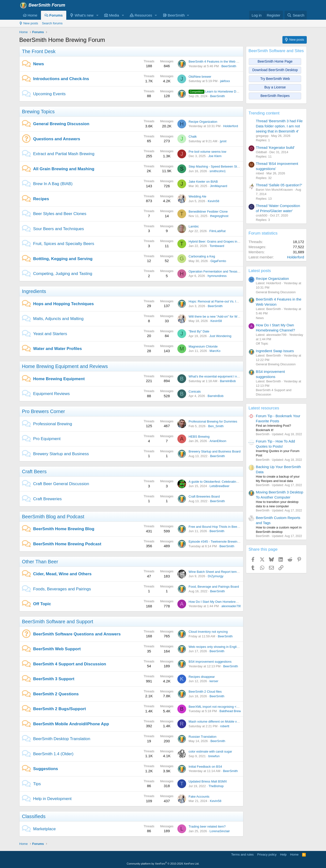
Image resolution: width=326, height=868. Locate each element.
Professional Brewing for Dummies (213, 421)
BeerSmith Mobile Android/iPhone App (71, 724)
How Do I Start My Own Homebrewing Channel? (223, 602)
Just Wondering (220, 336)
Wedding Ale (197, 196)
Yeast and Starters (50, 334)
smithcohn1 (218, 171)
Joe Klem (215, 156)
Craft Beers (34, 472)
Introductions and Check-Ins (61, 79)
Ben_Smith (216, 426)
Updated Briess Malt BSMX (208, 781)
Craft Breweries (47, 499)
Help (283, 854)
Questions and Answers (57, 139)
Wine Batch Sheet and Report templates (217, 572)
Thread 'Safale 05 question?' (279, 185)
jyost (223, 141)
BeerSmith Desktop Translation (62, 739)
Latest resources (264, 408)
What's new (82, 15)
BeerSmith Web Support (57, 649)
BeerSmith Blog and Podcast (53, 517)
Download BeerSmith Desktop (275, 70)
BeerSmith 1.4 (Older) (53, 754)
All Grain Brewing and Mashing (64, 169)
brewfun (214, 756)
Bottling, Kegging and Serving (63, 259)
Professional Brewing (53, 424)
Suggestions (46, 769)
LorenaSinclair (220, 831)
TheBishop (216, 786)
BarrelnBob (228, 381)
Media (112, 15)
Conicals (195, 392)
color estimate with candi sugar (210, 751)
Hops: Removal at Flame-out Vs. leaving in (219, 301)
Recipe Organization (203, 122)
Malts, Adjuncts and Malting (58, 319)
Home (30, 15)
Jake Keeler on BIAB (203, 182)
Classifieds (34, 816)
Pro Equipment (47, 439)
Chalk (193, 137)
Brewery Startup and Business (61, 454)
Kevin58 (214, 201)
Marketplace (44, 829)
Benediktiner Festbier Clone (208, 212)
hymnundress (217, 276)
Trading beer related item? (207, 826)
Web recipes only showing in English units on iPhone (226, 647)
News (38, 64)
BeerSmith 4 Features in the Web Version (218, 61)
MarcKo (215, 351)
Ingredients (34, 291)
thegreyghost (219, 216)
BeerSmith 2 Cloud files (205, 692)
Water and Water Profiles (58, 349)
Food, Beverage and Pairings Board (214, 587)
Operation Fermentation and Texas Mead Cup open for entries (232, 271)
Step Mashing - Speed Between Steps (215, 166)
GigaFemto (218, 261)
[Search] (296, 15)
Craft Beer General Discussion (61, 484)
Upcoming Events (49, 94)
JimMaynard (218, 186)
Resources (141, 15)
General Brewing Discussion (61, 124)
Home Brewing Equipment (59, 379)
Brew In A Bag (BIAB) (53, 184)
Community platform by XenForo (163, 864)
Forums (54, 15)
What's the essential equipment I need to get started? (226, 376)
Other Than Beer (40, 562)
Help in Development (52, 799)
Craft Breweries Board (204, 496)
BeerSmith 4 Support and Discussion (70, 664)
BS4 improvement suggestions (210, 662)
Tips (37, 784)
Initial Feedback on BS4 (205, 767)
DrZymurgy (216, 576)
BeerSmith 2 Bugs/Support (59, 709)
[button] (97, 15)
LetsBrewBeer (220, 486)
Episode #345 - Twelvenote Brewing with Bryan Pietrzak (228, 542)
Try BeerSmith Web (275, 79)
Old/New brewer (200, 77)
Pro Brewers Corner (43, 411)
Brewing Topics (38, 112)
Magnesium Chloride (203, 346)
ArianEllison (218, 441)
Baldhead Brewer (232, 711)
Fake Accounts (199, 797)
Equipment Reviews (51, 394)
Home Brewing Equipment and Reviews (65, 366)
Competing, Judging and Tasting (63, 274)
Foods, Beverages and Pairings (62, 589)
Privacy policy (267, 854)
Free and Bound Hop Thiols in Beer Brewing (220, 527)
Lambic (194, 226)
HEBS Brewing (199, 437)
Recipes (41, 199)
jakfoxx (225, 81)
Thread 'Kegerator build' (275, 147)
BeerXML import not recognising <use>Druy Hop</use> (228, 707)
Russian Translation (202, 737)
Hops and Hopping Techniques (63, 304)
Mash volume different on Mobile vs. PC (217, 722)
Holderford (231, 126)
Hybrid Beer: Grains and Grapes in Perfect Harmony (225, 241)
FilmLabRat (217, 231)
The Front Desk (39, 51)
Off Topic (42, 604)
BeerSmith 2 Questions (56, 694)
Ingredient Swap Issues (275, 351)
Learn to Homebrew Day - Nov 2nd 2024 (225, 91)
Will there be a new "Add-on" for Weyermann (220, 316)
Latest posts (260, 271)
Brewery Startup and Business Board (215, 451)
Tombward (217, 246)
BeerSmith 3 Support (54, 679)
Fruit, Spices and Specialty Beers (64, 244)
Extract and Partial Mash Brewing (64, 154)
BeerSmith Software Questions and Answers (77, 634)
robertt (225, 726)
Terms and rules (242, 854)
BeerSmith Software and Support (58, 622)
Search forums (52, 23)
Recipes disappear (202, 677)
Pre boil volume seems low (207, 152)
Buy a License (275, 87)
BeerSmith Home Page (275, 61)
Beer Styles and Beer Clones (60, 214)
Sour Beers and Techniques (59, 229)
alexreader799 (232, 606)
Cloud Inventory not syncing (208, 632)
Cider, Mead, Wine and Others (62, 574)
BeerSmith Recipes (275, 96)
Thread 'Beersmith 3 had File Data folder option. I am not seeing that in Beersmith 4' (279, 126)
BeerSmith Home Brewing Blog (64, 529)
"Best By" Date (199, 331)
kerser (214, 681)
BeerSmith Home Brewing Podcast (67, 544)
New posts (29, 23)
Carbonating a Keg (202, 256)
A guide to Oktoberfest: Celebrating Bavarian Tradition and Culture (235, 482)
